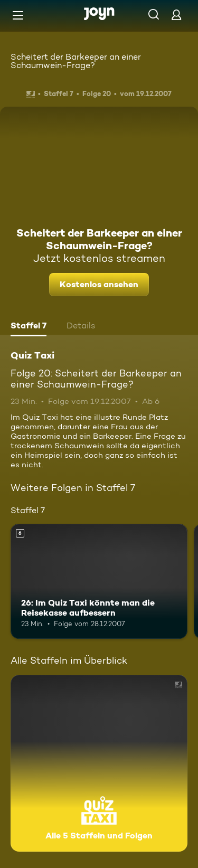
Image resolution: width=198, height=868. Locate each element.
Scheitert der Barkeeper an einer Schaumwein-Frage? (76, 61)
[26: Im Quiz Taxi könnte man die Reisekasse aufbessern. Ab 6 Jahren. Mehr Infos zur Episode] (99, 581)
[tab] (29, 327)
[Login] (176, 15)
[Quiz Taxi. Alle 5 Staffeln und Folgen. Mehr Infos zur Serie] (99, 763)
